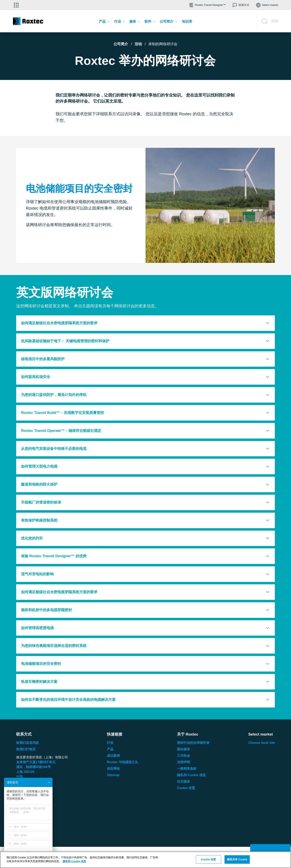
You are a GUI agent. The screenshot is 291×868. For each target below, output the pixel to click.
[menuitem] (104, 22)
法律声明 (183, 762)
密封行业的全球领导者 (193, 743)
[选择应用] (16, 5)
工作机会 (183, 756)
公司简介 (121, 44)
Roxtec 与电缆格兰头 (122, 762)
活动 (138, 44)
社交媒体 (183, 781)
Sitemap (113, 775)
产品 (110, 749)
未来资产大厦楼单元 (36, 762)
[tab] (145, 323)
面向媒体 (183, 749)
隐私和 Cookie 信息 (191, 775)
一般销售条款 (187, 769)
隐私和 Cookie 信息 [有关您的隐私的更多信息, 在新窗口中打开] (74, 861)
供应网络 (113, 769)
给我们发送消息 (27, 743)
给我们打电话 (26, 749)
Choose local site (261, 743)
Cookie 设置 (186, 788)
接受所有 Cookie (237, 859)
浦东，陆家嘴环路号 (33, 767)
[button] (207, 5)
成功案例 (113, 756)
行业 (110, 743)
